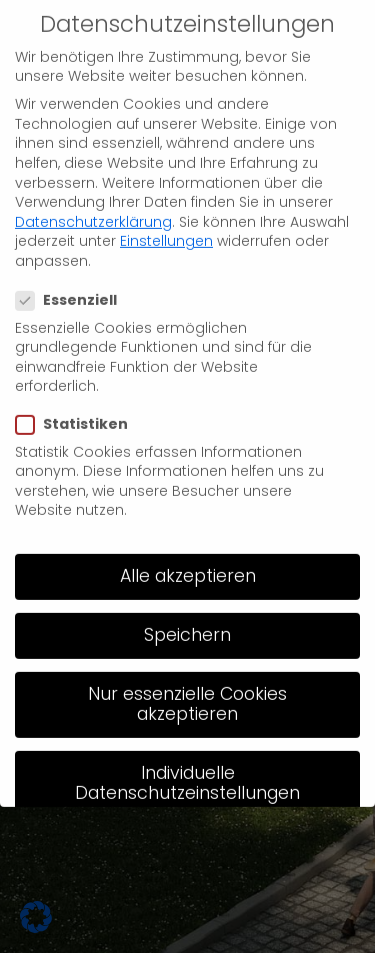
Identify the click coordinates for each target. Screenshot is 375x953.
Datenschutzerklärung (93, 205)
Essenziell (74, 284)
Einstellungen (166, 225)
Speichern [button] (187, 619)
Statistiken (80, 408)
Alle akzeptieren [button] (188, 559)
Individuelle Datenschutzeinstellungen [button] (187, 766)
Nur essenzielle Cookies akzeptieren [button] (187, 688)
